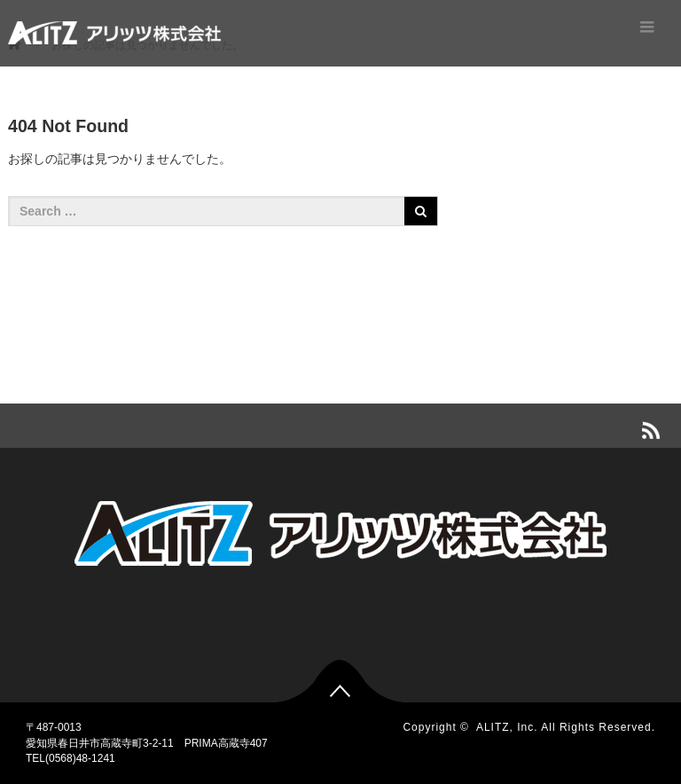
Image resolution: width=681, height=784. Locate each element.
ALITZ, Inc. (507, 727)
